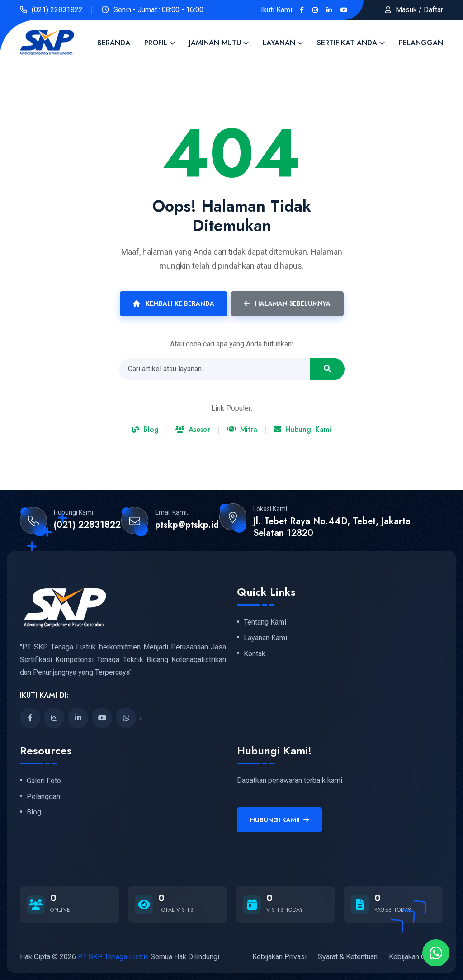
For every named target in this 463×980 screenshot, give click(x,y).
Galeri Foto (44, 781)
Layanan (279, 43)
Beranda (114, 43)
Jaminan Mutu (215, 43)
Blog (145, 429)
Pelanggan (421, 43)
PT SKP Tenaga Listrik (113, 957)
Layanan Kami (265, 638)
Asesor (193, 429)
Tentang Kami (265, 622)
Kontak (255, 654)
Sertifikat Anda (347, 43)
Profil (156, 43)
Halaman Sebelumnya (287, 303)
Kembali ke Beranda (174, 303)
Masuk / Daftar (419, 10)
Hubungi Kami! (279, 820)
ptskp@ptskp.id (187, 525)
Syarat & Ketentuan (348, 957)
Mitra (242, 429)
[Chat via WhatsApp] (436, 953)
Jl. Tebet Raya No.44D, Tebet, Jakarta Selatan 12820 (332, 527)
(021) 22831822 (57, 10)
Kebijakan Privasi (279, 957)
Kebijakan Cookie (416, 957)
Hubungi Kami (302, 429)
